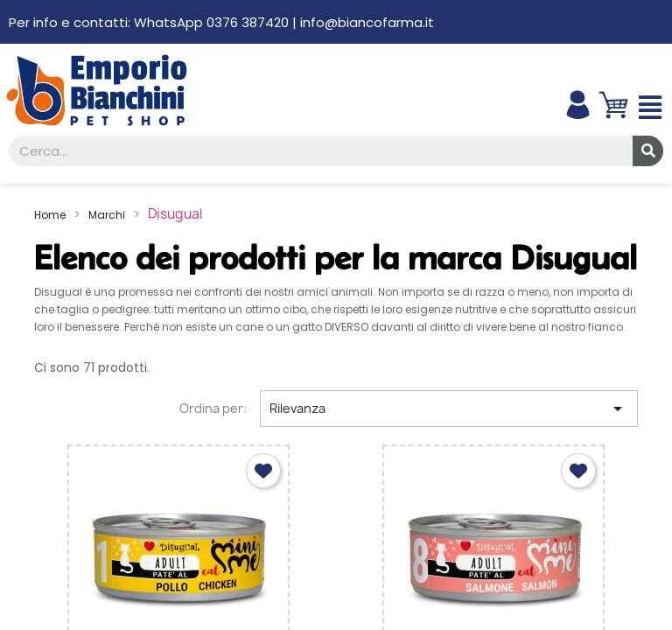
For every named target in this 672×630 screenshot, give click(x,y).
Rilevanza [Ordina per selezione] (449, 409)
